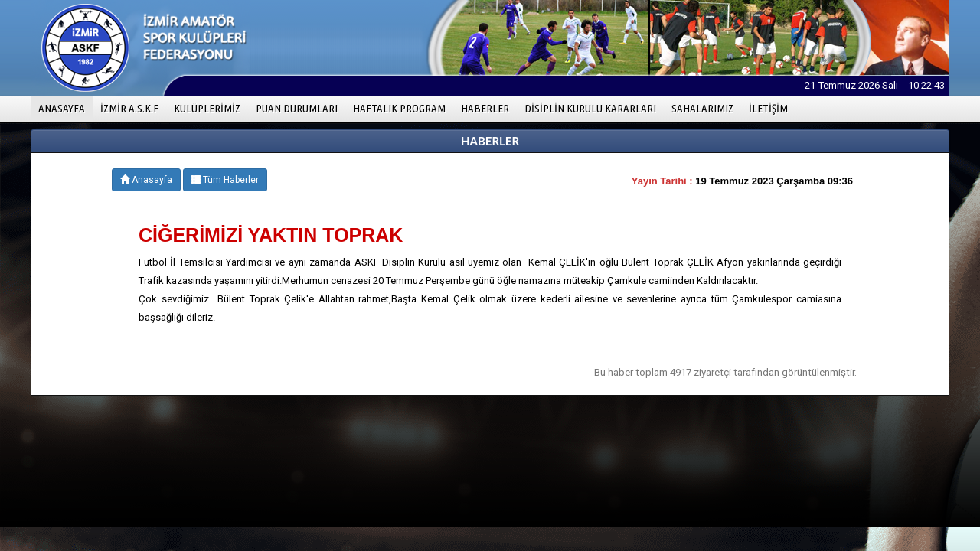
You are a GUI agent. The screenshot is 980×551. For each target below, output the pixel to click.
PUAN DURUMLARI (297, 108)
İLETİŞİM (768, 108)
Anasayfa (146, 180)
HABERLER (485, 108)
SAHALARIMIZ (702, 108)
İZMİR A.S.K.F (129, 108)
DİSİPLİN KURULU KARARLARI (590, 108)
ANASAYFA (65, 108)
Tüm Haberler (225, 180)
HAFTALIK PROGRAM (399, 108)
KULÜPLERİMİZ (207, 108)
